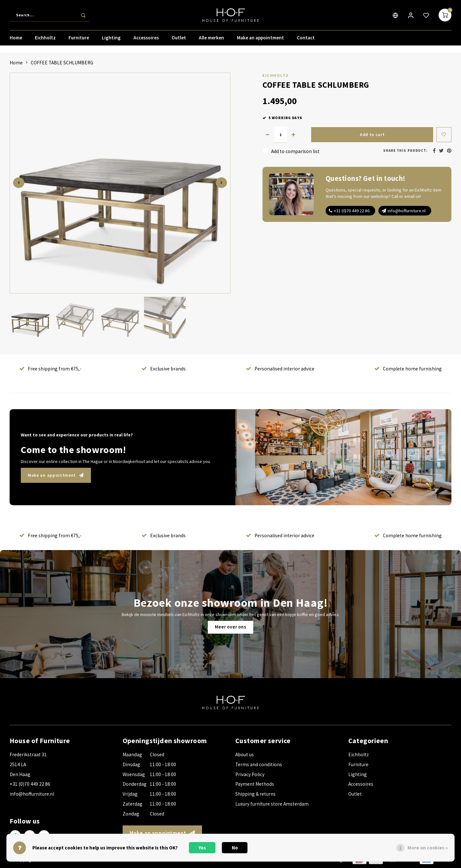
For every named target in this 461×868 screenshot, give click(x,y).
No (235, 848)
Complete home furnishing (408, 369)
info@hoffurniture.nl (407, 211)
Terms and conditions (259, 764)
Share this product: (405, 151)
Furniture (79, 40)
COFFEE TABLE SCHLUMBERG (62, 63)
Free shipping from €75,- (50, 369)
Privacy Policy (250, 774)
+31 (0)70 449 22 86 (352, 211)
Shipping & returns (255, 794)
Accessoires (146, 40)
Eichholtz (45, 40)
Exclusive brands (164, 369)
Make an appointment (260, 40)
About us (245, 754)
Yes (202, 848)
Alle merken (211, 40)
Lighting (111, 40)
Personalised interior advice (280, 369)
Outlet (179, 40)
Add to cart (372, 135)
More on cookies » (428, 848)
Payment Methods (255, 784)
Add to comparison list (295, 151)
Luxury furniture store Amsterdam (272, 804)
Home (16, 40)
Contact (306, 40)
